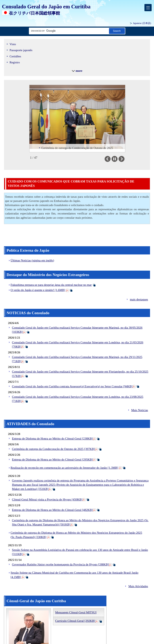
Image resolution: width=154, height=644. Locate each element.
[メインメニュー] (148, 8)
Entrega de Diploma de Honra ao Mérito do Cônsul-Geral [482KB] (52, 510)
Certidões (15, 56)
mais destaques (139, 299)
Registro (15, 62)
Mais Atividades (138, 586)
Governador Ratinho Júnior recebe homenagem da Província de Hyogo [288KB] (60, 564)
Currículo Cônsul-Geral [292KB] (75, 621)
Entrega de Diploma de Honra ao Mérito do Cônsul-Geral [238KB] (52, 439)
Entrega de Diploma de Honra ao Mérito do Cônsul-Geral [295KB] (52, 460)
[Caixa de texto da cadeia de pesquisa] (68, 31)
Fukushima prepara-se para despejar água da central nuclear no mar (51, 285)
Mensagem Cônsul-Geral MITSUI (76, 612)
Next (124, 159)
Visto (13, 44)
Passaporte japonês (21, 50)
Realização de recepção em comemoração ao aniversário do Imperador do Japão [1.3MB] (64, 468)
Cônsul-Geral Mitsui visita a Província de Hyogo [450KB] (47, 499)
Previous (110, 159)
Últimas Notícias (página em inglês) (32, 260)
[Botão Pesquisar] (117, 31)
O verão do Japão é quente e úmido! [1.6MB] (38, 290)
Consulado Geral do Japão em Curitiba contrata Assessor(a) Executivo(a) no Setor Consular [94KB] (72, 386)
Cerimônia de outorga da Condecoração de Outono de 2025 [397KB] (53, 449)
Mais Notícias (140, 410)
